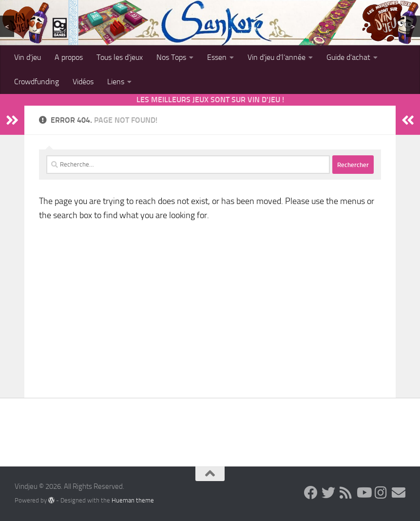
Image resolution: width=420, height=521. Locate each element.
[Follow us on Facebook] (311, 493)
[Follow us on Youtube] (363, 493)
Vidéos (83, 82)
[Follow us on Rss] (346, 493)
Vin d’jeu (28, 57)
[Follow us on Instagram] (381, 493)
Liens (116, 82)
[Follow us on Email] (399, 493)
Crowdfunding (37, 82)
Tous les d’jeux (120, 57)
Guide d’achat (348, 57)
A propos (69, 57)
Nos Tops (171, 57)
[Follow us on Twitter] (328, 493)
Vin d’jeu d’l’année (277, 57)
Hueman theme (133, 500)
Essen (217, 57)
